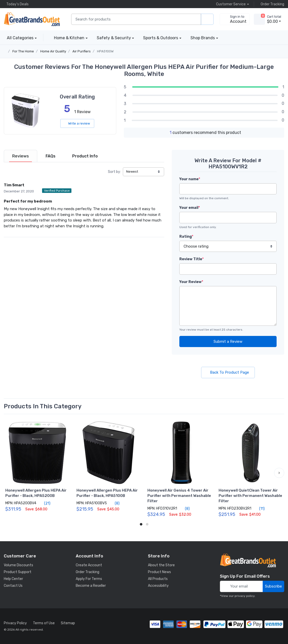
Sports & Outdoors (161, 38)
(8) (114, 503)
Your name (190, 179)
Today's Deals (16, 4)
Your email (190, 208)
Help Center (13, 579)
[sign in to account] (235, 19)
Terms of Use (44, 623)
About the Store (161, 565)
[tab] (21, 156)
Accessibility (158, 586)
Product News (159, 572)
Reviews (21, 156)
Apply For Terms (89, 579)
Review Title (191, 259)
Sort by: (114, 172)
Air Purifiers (82, 51)
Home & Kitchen (69, 38)
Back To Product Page (228, 372)
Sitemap (68, 623)
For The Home (23, 51)
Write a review (77, 123)
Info (85, 156)
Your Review (191, 282)
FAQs (51, 156)
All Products (158, 579)
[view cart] (259, 19)
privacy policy (245, 596)
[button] (279, 473)
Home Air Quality (53, 51)
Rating (186, 237)
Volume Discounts (18, 565)
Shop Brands (203, 38)
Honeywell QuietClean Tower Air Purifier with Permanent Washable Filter (250, 496)
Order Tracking (271, 4)
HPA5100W (105, 51)
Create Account (89, 565)
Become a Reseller (91, 586)
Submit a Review (228, 341)
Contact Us (13, 586)
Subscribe (273, 586)
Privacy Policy (15, 623)
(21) (44, 503)
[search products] (207, 19)
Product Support (18, 572)
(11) (259, 509)
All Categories (19, 38)
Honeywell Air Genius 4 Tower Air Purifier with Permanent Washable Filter (179, 496)
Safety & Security (114, 38)
